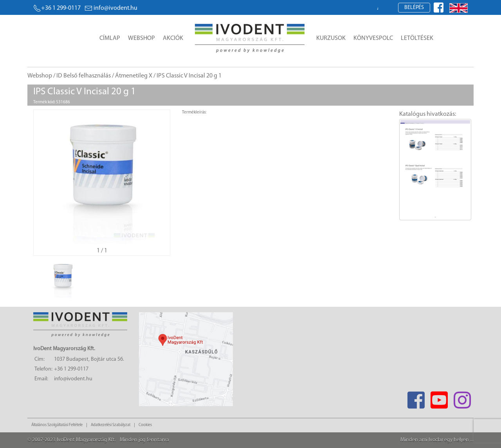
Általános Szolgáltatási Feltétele (57, 425)
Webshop (141, 38)
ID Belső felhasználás (84, 76)
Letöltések (417, 38)
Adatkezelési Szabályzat (111, 425)
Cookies (145, 425)
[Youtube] (439, 398)
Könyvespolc (373, 38)
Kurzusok (331, 38)
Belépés (414, 8)
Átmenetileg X (134, 76)
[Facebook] (416, 398)
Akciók (173, 38)
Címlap (110, 38)
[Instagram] (462, 398)
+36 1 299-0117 (57, 8)
